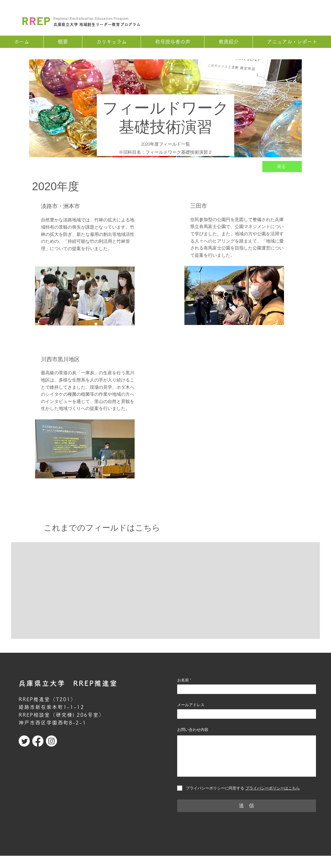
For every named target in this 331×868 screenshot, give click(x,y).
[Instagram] (51, 741)
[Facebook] (38, 741)
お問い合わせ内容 (193, 730)
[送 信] (247, 806)
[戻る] (282, 167)
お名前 (183, 680)
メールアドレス (191, 705)
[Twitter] (24, 741)
